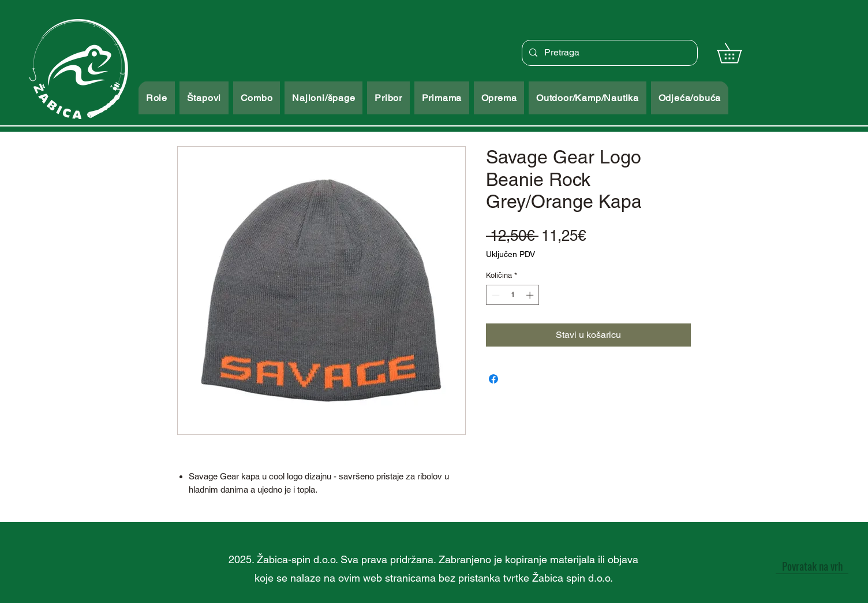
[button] (739, 53)
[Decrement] (495, 295)
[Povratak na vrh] (812, 565)
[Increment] (531, 295)
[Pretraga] (609, 53)
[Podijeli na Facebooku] (493, 379)
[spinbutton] (513, 295)
